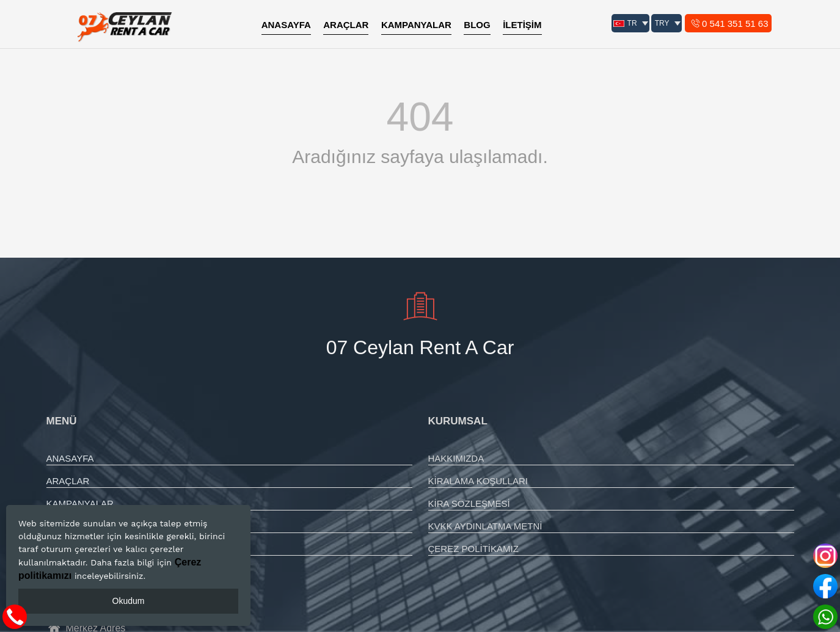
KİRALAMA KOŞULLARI (478, 481)
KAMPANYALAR (416, 25)
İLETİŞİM (522, 25)
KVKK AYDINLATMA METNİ (485, 526)
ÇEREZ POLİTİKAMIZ (473, 549)
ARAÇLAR (346, 25)
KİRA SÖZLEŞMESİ (469, 503)
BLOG (477, 25)
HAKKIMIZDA (456, 458)
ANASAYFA (286, 25)
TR (625, 23)
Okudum (129, 601)
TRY (662, 23)
